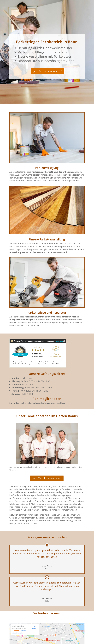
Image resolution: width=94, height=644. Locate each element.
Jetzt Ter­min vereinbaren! (48, 71)
